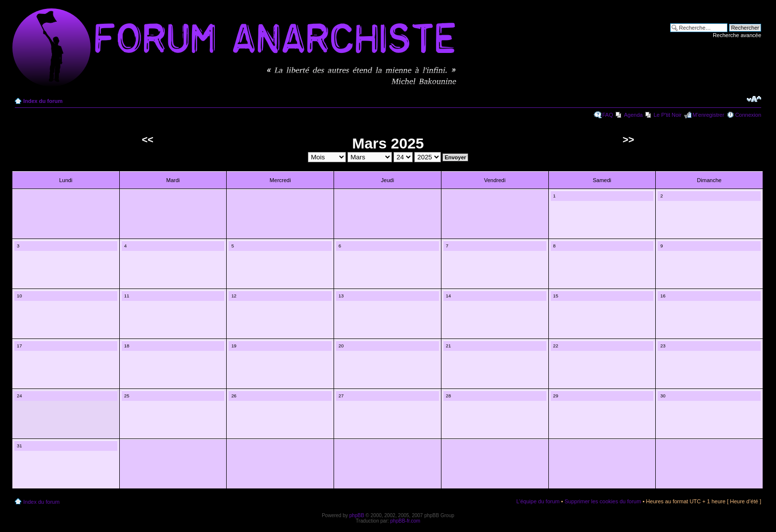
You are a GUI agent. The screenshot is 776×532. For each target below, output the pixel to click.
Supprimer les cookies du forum (603, 501)
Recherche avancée (737, 35)
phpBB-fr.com (406, 521)
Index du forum (43, 101)
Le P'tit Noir (668, 115)
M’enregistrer (708, 115)
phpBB (357, 515)
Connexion (748, 115)
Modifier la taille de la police (754, 99)
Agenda (633, 115)
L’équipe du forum (538, 501)
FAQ (608, 115)
